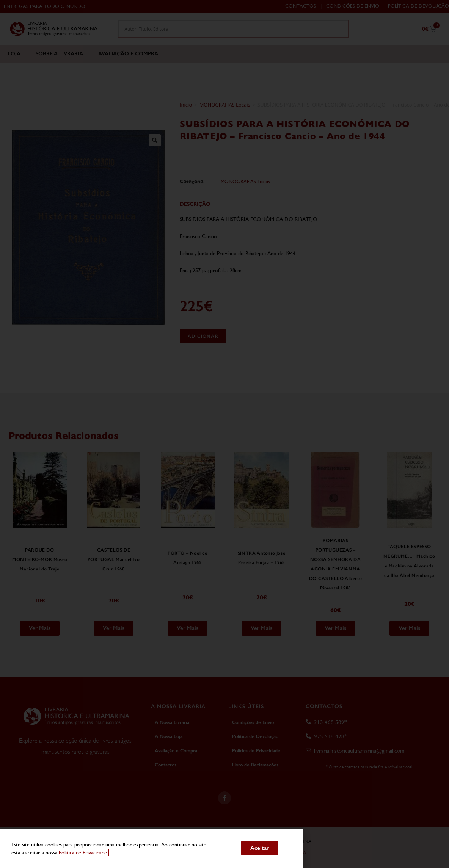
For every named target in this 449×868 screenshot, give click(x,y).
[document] (224, 434)
